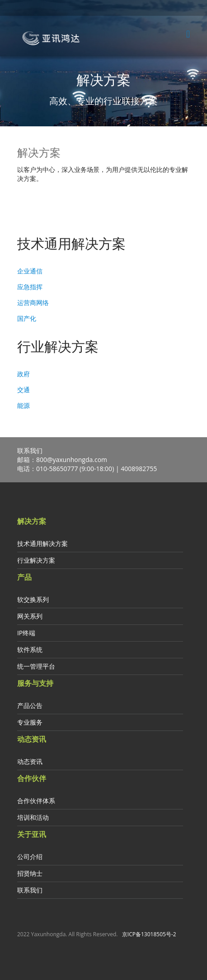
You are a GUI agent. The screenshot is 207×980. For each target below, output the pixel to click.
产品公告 (30, 705)
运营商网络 (33, 303)
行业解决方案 (36, 560)
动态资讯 (30, 761)
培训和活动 (33, 817)
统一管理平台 (36, 666)
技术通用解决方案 (42, 543)
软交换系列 (33, 599)
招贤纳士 (30, 873)
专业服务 (30, 722)
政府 (24, 374)
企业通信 (30, 271)
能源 (24, 405)
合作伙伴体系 (36, 801)
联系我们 (30, 890)
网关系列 (30, 616)
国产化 (27, 318)
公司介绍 (30, 857)
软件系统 (30, 649)
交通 (24, 390)
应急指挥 (30, 287)
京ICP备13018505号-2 (149, 934)
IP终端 (26, 633)
